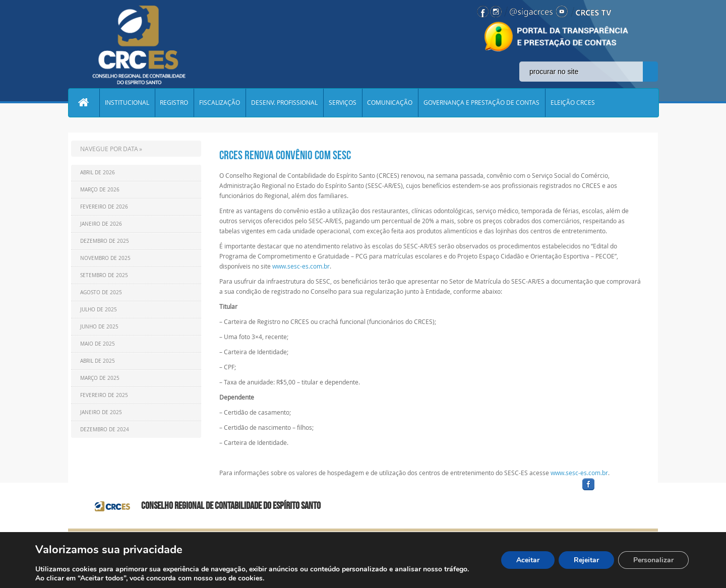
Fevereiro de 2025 (104, 395)
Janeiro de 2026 (101, 224)
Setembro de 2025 (104, 275)
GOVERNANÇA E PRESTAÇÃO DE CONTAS (482, 103)
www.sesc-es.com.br (301, 266)
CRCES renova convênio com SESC (285, 155)
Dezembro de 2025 (105, 241)
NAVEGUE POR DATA (109, 149)
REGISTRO (174, 103)
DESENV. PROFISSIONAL (285, 103)
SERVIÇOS (343, 103)
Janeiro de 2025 (101, 412)
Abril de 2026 (98, 173)
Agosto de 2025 (101, 292)
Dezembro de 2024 (105, 430)
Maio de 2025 (98, 344)
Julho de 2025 (99, 310)
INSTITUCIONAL (127, 103)
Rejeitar (586, 560)
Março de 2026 (100, 190)
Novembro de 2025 (105, 258)
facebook (613, 491)
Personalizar (653, 560)
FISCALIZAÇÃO (220, 103)
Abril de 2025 (98, 361)
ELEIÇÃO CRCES (574, 103)
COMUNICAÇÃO (391, 103)
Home (84, 103)
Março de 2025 (100, 378)
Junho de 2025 (99, 327)
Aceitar (528, 560)
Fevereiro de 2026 (104, 207)
